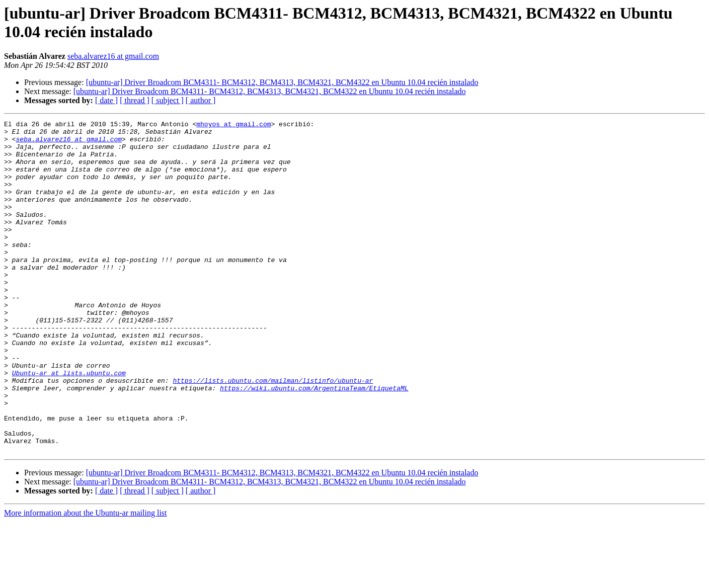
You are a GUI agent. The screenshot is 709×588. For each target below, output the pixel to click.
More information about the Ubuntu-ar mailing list (86, 579)
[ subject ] (168, 100)
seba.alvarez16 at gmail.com (113, 56)
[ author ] (201, 100)
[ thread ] (135, 100)
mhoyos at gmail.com (233, 125)
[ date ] (106, 100)
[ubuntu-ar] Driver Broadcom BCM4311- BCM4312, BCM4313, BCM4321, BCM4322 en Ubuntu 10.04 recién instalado (282, 82)
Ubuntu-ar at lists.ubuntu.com (69, 424)
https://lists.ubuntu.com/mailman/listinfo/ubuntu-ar (273, 433)
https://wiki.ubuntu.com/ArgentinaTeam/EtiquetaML (314, 442)
